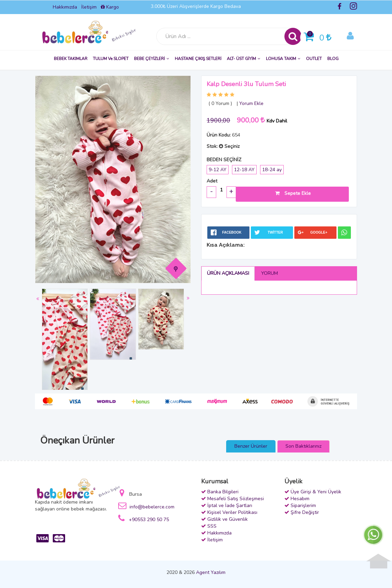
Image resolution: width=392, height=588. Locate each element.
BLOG (333, 59)
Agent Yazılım (211, 572)
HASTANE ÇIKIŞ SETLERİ (198, 59)
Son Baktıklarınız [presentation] (303, 446)
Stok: (212, 146)
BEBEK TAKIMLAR (71, 59)
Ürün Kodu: (219, 135)
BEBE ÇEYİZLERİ (152, 59)
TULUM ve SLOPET (111, 59)
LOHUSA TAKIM (283, 59)
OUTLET (314, 59)
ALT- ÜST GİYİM (244, 59)
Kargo (110, 7)
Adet (212, 181)
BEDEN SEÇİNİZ (224, 160)
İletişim (89, 7)
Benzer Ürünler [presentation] (251, 446)
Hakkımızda (65, 7)
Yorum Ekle (251, 103)
